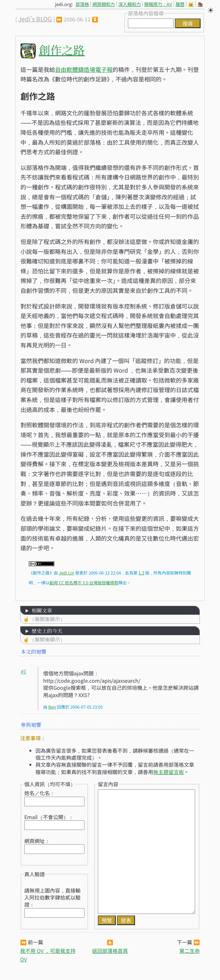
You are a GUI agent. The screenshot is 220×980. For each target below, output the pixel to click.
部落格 (82, 4)
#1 (24, 671)
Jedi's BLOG (35, 19)
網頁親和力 (104, 4)
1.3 (141, 573)
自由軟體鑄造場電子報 (84, 69)
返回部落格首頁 (110, 951)
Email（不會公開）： (49, 817)
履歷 (180, 4)
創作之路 (62, 50)
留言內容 (108, 784)
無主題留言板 (169, 772)
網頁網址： (37, 841)
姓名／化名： (40, 793)
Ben (52, 707)
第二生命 (190, 951)
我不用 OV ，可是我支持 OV (48, 955)
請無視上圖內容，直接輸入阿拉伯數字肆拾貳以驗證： (52, 897)
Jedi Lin (67, 573)
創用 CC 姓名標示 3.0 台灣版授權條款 (84, 583)
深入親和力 (130, 4)
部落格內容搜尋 (146, 13)
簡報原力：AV (158, 4)
